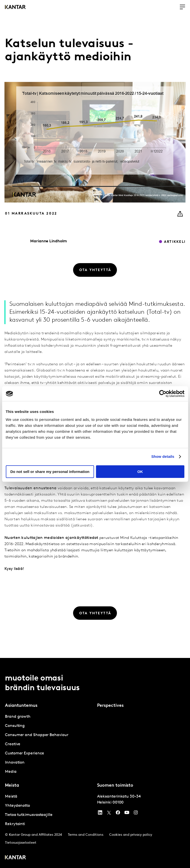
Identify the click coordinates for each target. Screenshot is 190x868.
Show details (163, 456)
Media (11, 772)
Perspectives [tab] (110, 706)
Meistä (11, 797)
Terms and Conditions (86, 835)
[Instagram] (136, 814)
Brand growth (18, 717)
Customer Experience (24, 753)
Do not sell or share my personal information (50, 472)
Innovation (15, 763)
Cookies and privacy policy (131, 835)
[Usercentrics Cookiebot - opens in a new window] (163, 394)
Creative (13, 744)
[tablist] (95, 763)
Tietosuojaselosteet (21, 843)
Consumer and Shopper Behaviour (37, 735)
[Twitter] (109, 814)
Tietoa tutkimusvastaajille (29, 815)
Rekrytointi (15, 824)
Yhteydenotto (17, 806)
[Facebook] (118, 814)
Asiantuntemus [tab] (21, 706)
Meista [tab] (12, 786)
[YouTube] (100, 814)
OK (140, 472)
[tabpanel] (49, 744)
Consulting (15, 726)
